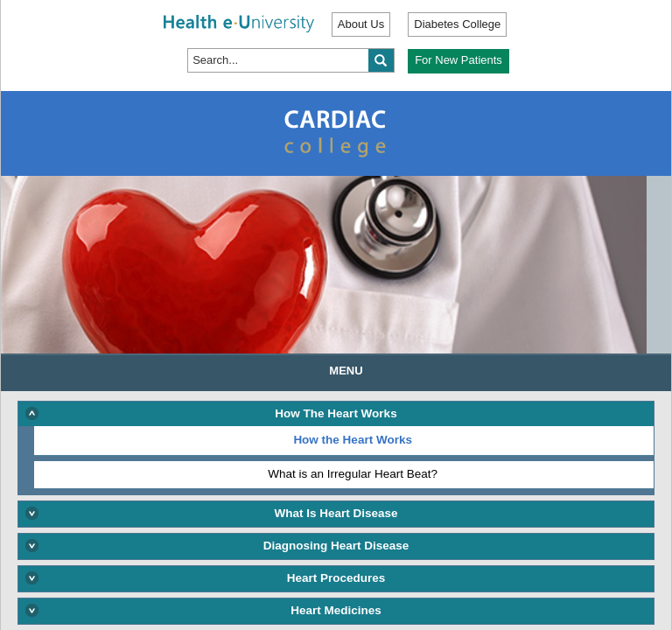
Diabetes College (457, 24)
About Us (361, 24)
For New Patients (458, 60)
